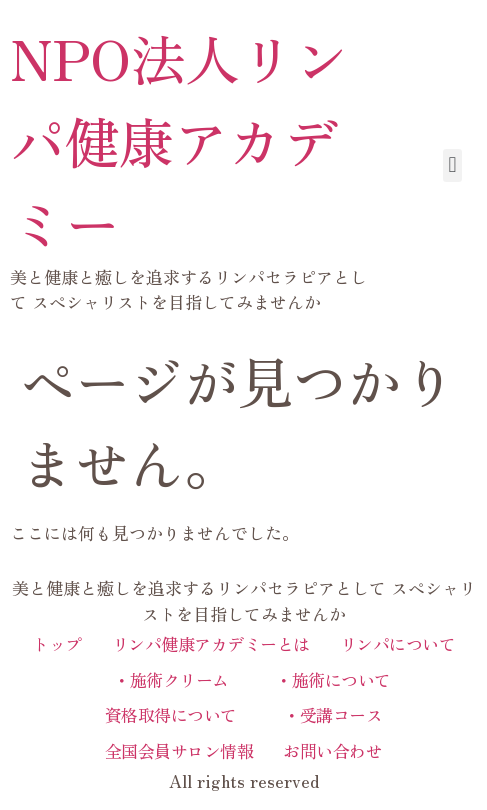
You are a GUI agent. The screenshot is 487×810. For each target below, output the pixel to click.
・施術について (325, 679)
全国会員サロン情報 (179, 750)
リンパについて (398, 643)
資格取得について (171, 714)
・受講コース (325, 714)
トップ (57, 643)
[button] (452, 165)
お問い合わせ (332, 750)
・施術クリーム (163, 679)
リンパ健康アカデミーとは (211, 643)
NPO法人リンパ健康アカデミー (179, 139)
